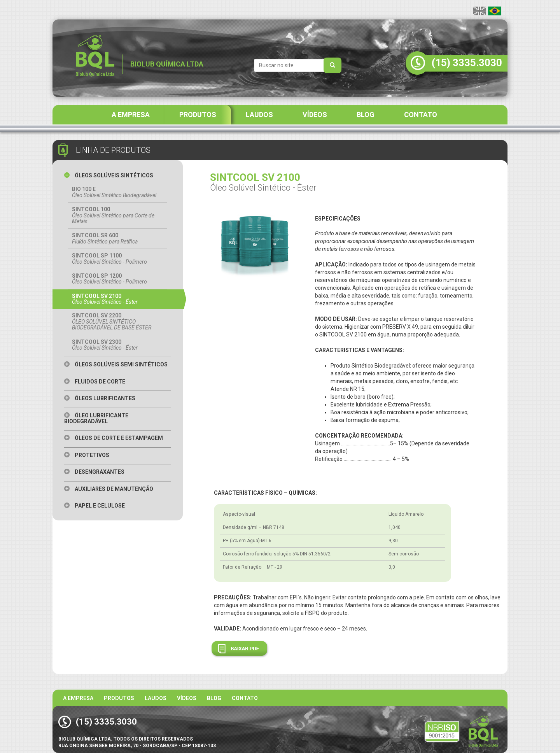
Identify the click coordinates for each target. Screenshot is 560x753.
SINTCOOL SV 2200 (118, 321)
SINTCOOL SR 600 (118, 238)
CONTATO (421, 115)
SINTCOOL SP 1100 (118, 259)
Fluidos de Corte (95, 382)
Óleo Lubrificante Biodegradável (96, 418)
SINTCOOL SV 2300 (118, 345)
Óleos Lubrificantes (100, 398)
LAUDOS (259, 115)
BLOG (366, 115)
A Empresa (78, 698)
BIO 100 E (118, 192)
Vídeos (187, 698)
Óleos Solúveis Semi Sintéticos (116, 364)
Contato (245, 698)
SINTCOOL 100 (118, 215)
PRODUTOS (198, 115)
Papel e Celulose (94, 506)
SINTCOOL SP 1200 (118, 279)
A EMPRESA (131, 115)
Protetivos (87, 455)
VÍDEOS (315, 115)
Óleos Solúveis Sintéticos (109, 175)
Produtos (119, 698)
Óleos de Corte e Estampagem (114, 438)
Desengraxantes (94, 472)
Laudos (156, 698)
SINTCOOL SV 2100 (118, 299)
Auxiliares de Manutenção (109, 489)
